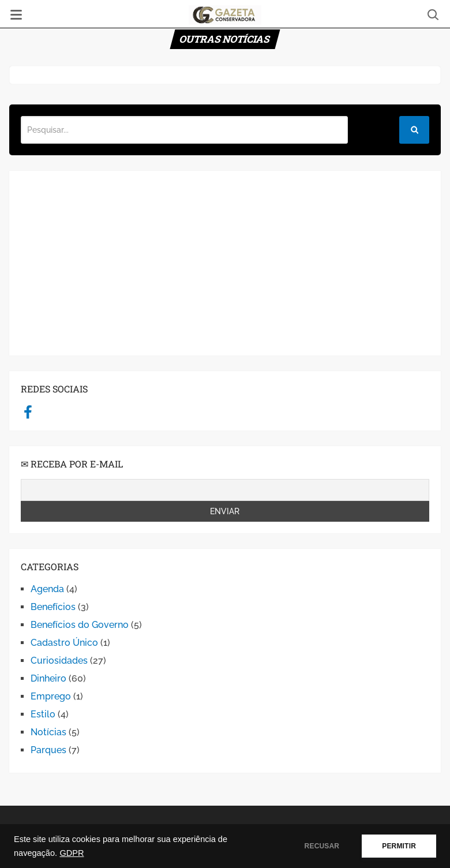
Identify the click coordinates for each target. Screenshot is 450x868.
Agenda (47, 589)
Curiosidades (59, 661)
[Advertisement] (225, 263)
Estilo (43, 714)
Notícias (48, 732)
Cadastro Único (64, 643)
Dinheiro (48, 678)
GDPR (72, 853)
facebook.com (28, 411)
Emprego (51, 696)
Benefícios (53, 607)
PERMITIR (399, 846)
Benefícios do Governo (80, 625)
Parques (48, 750)
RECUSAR (322, 846)
